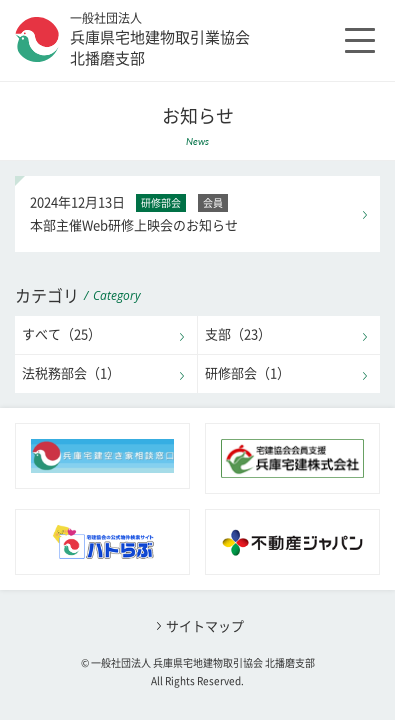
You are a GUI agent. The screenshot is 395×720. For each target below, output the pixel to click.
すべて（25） (61, 334)
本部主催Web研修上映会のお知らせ (198, 211)
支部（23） (238, 334)
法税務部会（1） (71, 373)
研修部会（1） (247, 373)
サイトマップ (205, 626)
